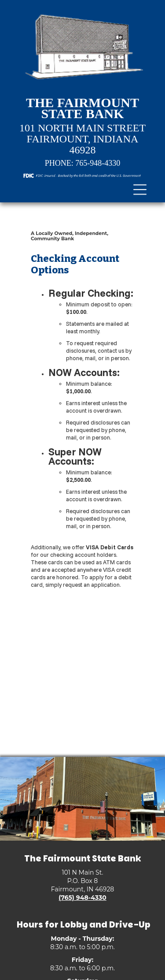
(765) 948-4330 (82, 898)
